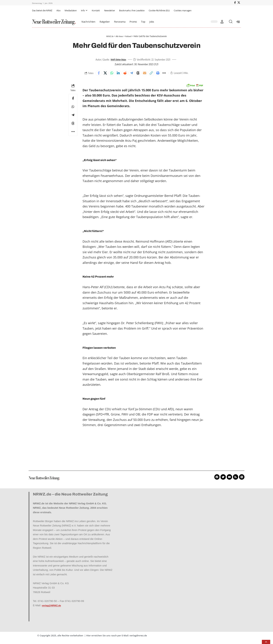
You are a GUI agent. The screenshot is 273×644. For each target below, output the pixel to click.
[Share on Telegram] (131, 74)
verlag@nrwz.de (138, 637)
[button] (222, 22)
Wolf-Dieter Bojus (118, 59)
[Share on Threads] (139, 74)
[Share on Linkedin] (116, 74)
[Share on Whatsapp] (109, 74)
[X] (239, 3)
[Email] (146, 74)
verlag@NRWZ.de (53, 606)
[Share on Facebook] (94, 74)
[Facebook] (235, 3)
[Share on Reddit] (124, 74)
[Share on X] (102, 74)
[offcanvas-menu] (238, 22)
